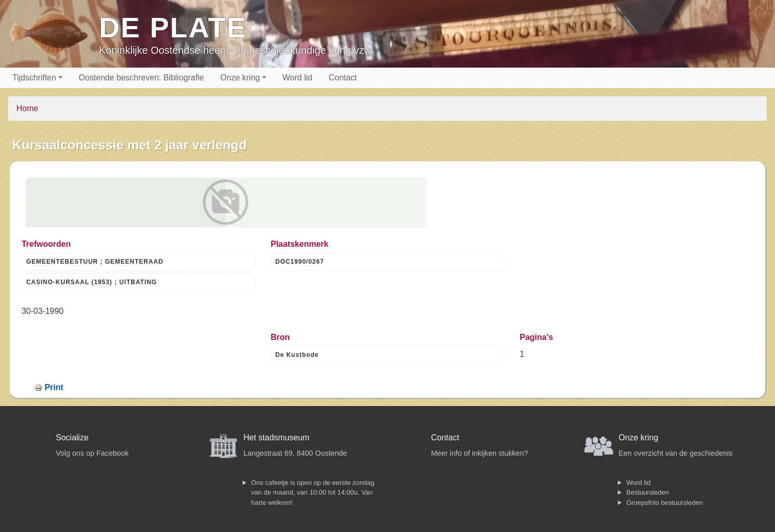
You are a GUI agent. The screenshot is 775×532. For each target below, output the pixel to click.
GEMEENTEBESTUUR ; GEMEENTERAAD (95, 262)
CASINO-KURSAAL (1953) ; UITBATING (91, 282)
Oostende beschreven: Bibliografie (142, 78)
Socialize (72, 438)
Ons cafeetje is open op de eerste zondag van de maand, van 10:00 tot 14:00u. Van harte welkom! (313, 493)
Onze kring (240, 78)
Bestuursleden (648, 492)
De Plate (173, 27)
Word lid (297, 78)
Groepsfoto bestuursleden (665, 503)
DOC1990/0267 (300, 262)
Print (54, 387)
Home (27, 108)
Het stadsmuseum (277, 438)
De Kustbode (297, 355)
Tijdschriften (34, 78)
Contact (343, 78)
